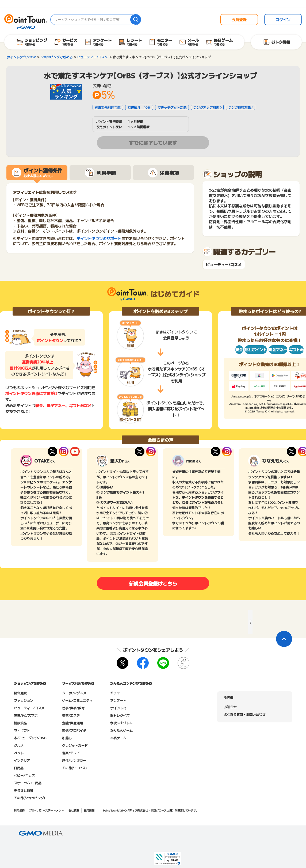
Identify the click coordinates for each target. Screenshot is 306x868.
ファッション (24, 700)
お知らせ (230, 707)
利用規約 (19, 810)
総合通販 (20, 693)
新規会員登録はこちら (153, 583)
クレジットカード (75, 745)
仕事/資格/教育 (73, 708)
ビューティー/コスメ (224, 265)
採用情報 (89, 810)
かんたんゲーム (121, 730)
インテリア (22, 760)
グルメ (19, 745)
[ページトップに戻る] (284, 639)
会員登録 (239, 20)
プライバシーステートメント (47, 810)
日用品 (19, 768)
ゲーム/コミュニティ (77, 700)
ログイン (283, 20)
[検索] (136, 20)
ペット (19, 753)
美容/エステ (71, 715)
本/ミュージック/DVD (30, 738)
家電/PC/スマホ (26, 715)
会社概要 (74, 810)
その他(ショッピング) (29, 798)
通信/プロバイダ (74, 730)
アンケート (118, 700)
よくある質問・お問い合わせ (244, 714)
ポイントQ (118, 708)
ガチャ (115, 693)
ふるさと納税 (24, 790)
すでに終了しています (153, 143)
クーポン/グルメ (74, 693)
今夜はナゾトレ (121, 723)
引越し (67, 738)
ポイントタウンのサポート (99, 238)
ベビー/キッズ (24, 775)
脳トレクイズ (120, 715)
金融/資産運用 (72, 723)
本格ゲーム (118, 738)
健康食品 (20, 723)
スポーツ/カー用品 (28, 783)
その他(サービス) (74, 768)
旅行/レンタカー (74, 760)
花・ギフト (22, 730)
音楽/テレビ (71, 753)
